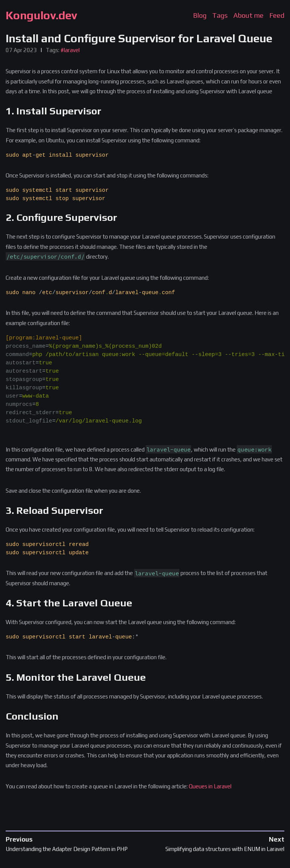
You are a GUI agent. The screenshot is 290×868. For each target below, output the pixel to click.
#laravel (70, 50)
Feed (277, 15)
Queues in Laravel (210, 786)
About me (248, 15)
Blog (200, 15)
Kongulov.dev (41, 15)
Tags (220, 15)
